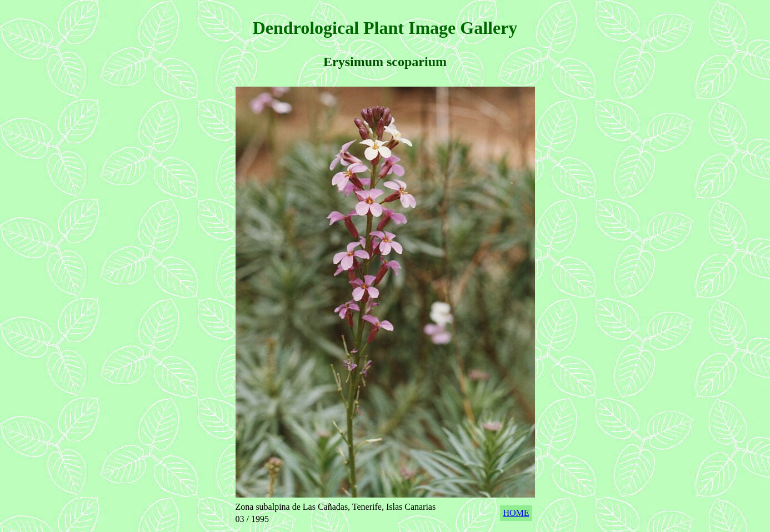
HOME (516, 513)
